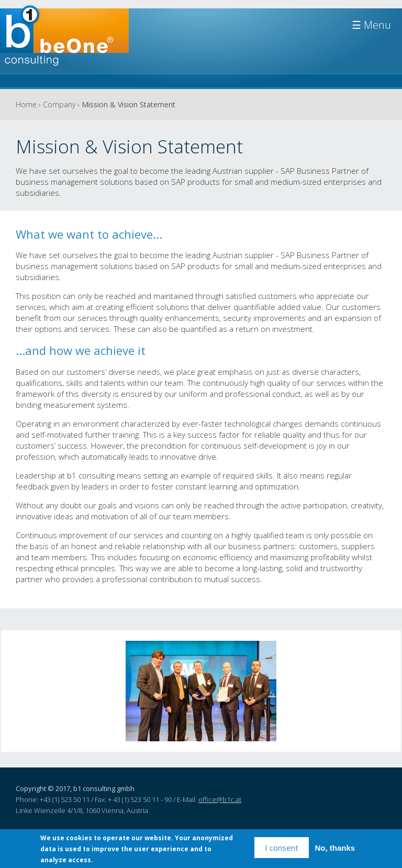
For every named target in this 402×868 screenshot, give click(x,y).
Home (26, 104)
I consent (282, 848)
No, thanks (335, 848)
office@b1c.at (220, 799)
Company (59, 104)
